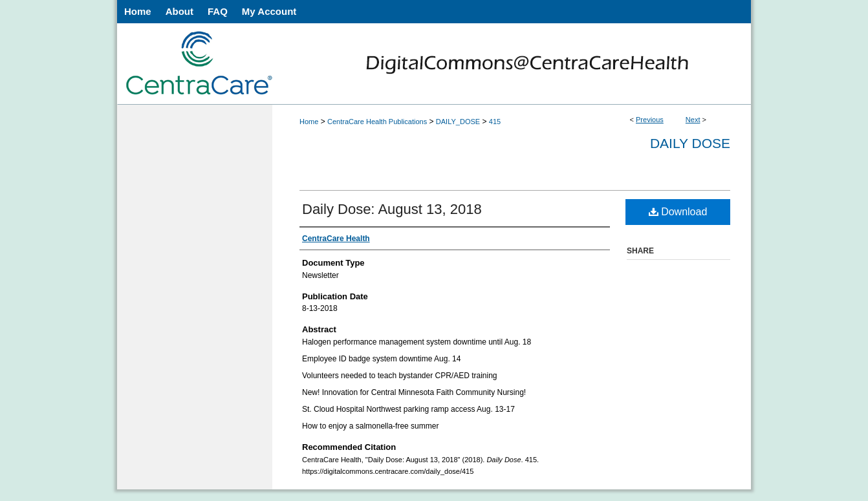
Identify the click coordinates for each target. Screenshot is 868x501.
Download (678, 212)
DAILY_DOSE (458, 122)
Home (309, 122)
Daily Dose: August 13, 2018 (392, 209)
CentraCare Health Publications (377, 122)
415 (495, 122)
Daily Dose (690, 143)
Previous (650, 120)
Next (693, 120)
